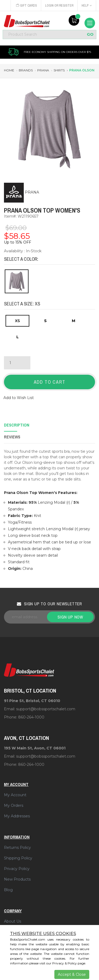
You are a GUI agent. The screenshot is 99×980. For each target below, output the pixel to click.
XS (17, 321)
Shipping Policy (18, 858)
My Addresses (17, 816)
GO (90, 35)
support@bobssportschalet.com (46, 709)
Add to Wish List (19, 398)
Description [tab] (17, 425)
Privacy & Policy (65, 963)
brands (26, 70)
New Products (17, 879)
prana (43, 70)
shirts (59, 70)
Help (87, 6)
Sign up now (70, 617)
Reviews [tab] (12, 437)
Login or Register (59, 6)
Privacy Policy (17, 869)
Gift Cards (27, 6)
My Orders (14, 805)
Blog (8, 890)
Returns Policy (17, 848)
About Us (13, 921)
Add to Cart (50, 382)
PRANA (32, 192)
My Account (15, 795)
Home (9, 70)
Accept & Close (72, 974)
